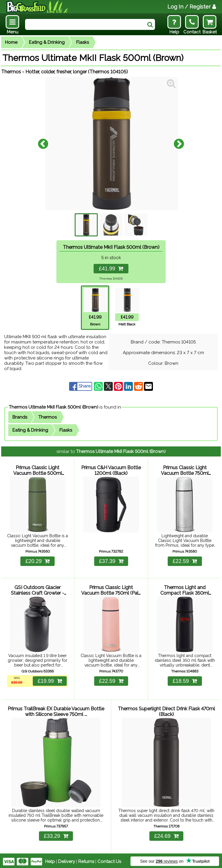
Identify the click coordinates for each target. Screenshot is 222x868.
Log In (192, 7)
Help (50, 860)
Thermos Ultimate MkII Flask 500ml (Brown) (54, 407)
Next (179, 143)
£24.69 (166, 834)
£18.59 (185, 680)
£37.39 (111, 561)
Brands (20, 417)
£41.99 (111, 269)
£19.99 (49, 680)
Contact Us (109, 860)
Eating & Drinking (47, 42)
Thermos (48, 417)
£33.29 (56, 834)
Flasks (83, 42)
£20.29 (37, 561)
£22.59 (185, 561)
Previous (43, 143)
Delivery (67, 860)
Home (11, 42)
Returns (86, 860)
